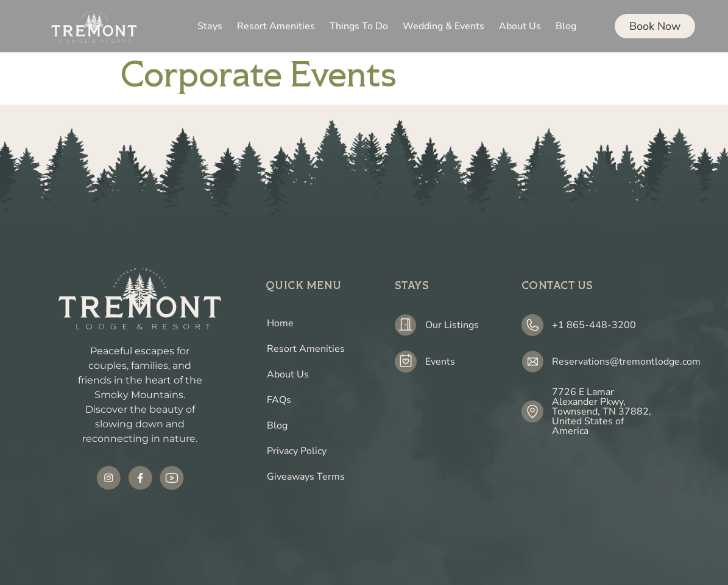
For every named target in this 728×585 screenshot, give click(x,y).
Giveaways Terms (306, 477)
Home (280, 323)
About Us (288, 374)
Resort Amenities (306, 349)
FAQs (279, 400)
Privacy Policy (297, 451)
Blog (277, 426)
